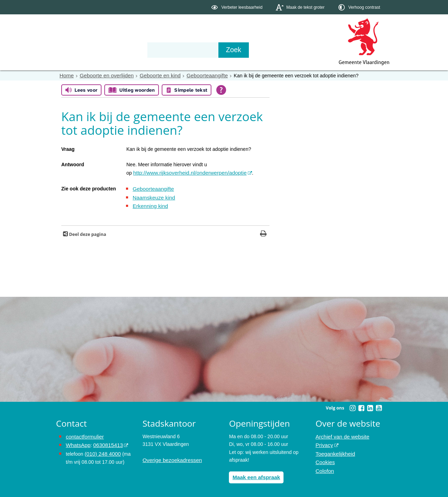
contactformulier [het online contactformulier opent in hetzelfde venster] (83, 433)
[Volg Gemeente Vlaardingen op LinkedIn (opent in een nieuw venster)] (370, 405)
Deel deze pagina (87, 231)
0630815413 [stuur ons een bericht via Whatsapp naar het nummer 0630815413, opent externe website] (105, 441)
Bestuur (121, 50)
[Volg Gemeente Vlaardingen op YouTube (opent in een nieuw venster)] (379, 405)
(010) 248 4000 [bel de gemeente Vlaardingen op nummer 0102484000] (101, 449)
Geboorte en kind (153, 75)
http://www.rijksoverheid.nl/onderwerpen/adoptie (185, 172)
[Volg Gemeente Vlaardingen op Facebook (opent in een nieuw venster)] (361, 405)
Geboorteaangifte (196, 75)
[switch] (237, 7)
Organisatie (163, 50)
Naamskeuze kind (152, 195)
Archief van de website (340, 433)
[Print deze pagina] (263, 231)
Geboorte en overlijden (103, 75)
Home (66, 75)
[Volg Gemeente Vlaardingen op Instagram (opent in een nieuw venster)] (352, 405)
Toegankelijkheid (334, 449)
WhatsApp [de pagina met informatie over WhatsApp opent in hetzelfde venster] (77, 441)
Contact (205, 50)
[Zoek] (299, 50)
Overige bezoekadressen (170, 457)
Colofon (324, 464)
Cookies (325, 457)
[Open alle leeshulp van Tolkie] (221, 90)
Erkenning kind (149, 203)
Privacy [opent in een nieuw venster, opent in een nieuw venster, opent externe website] (324, 441)
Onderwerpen (76, 50)
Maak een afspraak (254, 474)
